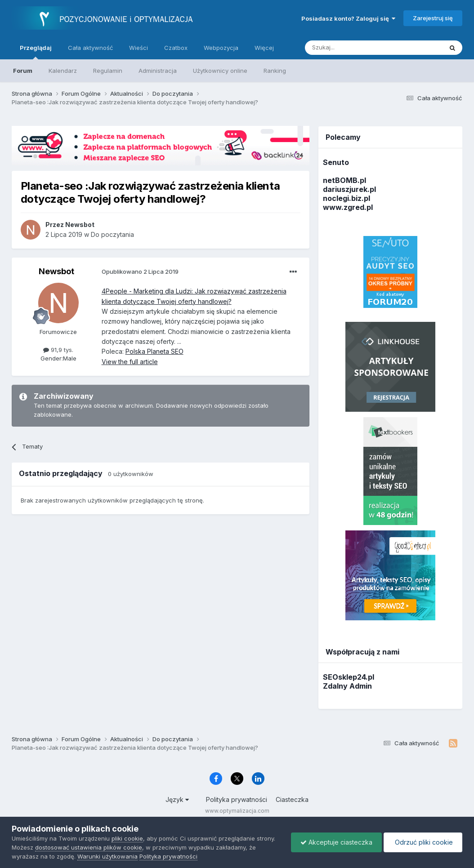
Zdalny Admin (347, 686)
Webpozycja (221, 48)
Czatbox (176, 48)
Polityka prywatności (237, 799)
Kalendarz (63, 71)
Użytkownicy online (220, 71)
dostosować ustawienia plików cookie (89, 847)
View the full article (130, 362)
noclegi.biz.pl (347, 198)
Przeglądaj (36, 52)
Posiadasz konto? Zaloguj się (348, 18)
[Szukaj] (351, 48)
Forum (23, 71)
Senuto (336, 162)
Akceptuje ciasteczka (336, 842)
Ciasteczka (292, 799)
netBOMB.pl (344, 180)
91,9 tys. (58, 350)
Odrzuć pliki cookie (423, 842)
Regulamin (108, 71)
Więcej (264, 48)
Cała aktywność (90, 48)
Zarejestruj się (433, 18)
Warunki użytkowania (107, 856)
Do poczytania (112, 234)
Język (177, 799)
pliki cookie (127, 838)
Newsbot (56, 271)
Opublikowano (140, 272)
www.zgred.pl (348, 207)
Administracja (158, 71)
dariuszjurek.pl (349, 189)
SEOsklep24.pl (349, 677)
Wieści (139, 48)
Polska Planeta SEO (154, 351)
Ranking (275, 71)
